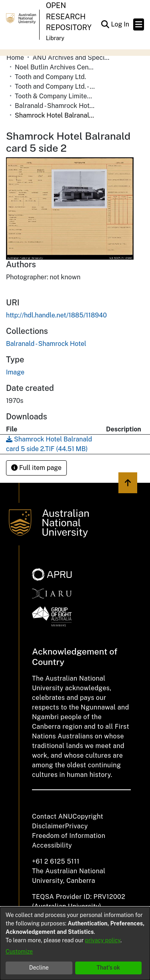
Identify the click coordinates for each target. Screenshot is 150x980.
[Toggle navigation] (139, 24)
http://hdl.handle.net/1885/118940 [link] (56, 315)
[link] (46, 344)
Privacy (77, 826)
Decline (39, 968)
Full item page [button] (36, 468)
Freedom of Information (69, 836)
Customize (19, 952)
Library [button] (55, 38)
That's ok (108, 968)
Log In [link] (120, 24)
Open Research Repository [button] (69, 16)
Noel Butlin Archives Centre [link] (55, 67)
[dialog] (75, 943)
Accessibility (52, 845)
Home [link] (15, 58)
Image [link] (15, 372)
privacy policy (103, 940)
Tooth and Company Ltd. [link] (50, 77)
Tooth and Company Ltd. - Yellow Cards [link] (55, 86)
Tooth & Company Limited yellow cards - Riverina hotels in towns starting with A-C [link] (55, 96)
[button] (105, 24)
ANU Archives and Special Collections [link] (72, 58)
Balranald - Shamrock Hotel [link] (55, 106)
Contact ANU (52, 816)
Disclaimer (49, 826)
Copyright (88, 816)
